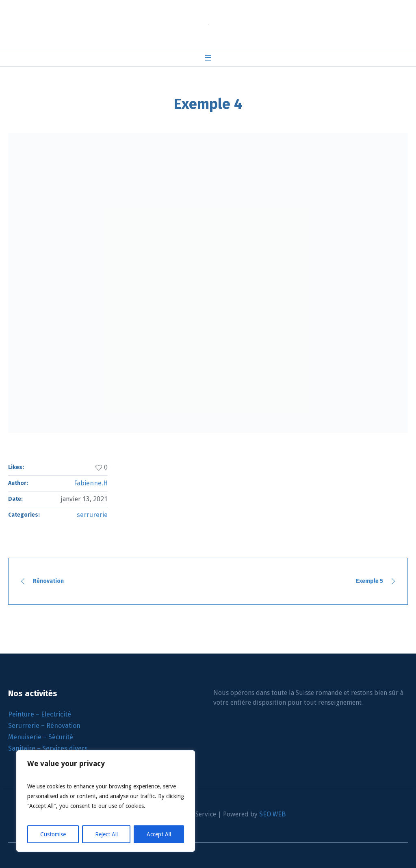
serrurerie (92, 515)
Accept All (159, 834)
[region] (106, 801)
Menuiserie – (28, 737)
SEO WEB (272, 814)
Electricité (56, 714)
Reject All (106, 834)
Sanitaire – (25, 748)
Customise (53, 834)
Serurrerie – (27, 726)
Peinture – (25, 714)
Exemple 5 (369, 581)
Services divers (65, 748)
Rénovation (48, 581)
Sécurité (61, 737)
